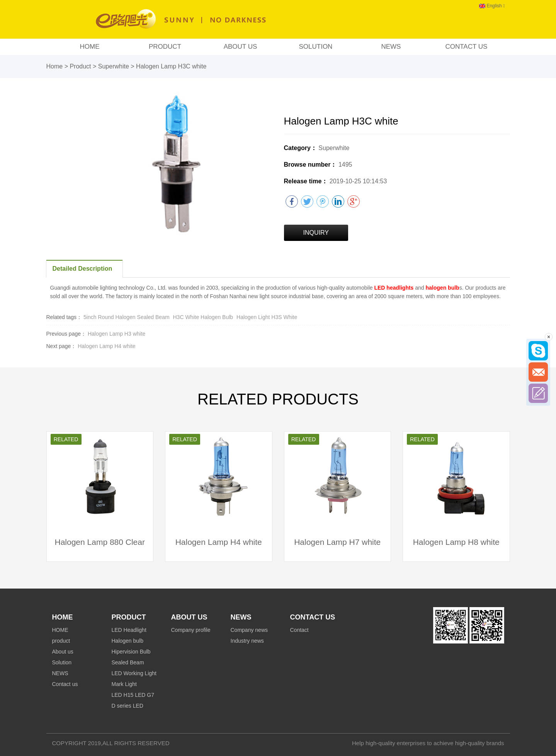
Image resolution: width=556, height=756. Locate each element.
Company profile (191, 630)
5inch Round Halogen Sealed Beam (127, 317)
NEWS (391, 47)
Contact (299, 630)
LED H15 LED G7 (133, 695)
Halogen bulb (128, 641)
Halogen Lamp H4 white (106, 346)
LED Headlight (129, 630)
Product (80, 66)
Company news (249, 630)
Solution (315, 47)
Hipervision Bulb (131, 652)
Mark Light (124, 684)
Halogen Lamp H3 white (116, 334)
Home (55, 66)
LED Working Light (134, 673)
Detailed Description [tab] (82, 269)
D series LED (128, 706)
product (165, 47)
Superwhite (115, 66)
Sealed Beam (128, 662)
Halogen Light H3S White (267, 317)
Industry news (247, 641)
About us (241, 47)
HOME (89, 47)
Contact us (466, 47)
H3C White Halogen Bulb (204, 317)
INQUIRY (316, 233)
